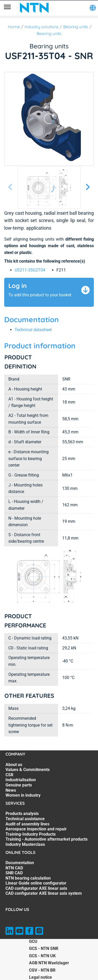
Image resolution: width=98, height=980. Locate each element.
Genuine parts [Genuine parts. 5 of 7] (19, 785)
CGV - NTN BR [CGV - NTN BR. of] (42, 970)
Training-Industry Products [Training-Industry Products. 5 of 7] (31, 834)
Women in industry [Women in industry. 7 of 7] (23, 795)
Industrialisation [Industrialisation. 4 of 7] (21, 780)
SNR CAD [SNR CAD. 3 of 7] (14, 873)
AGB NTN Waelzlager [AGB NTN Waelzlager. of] (49, 963)
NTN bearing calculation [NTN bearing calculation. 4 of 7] (28, 878)
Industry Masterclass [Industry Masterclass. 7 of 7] (25, 844)
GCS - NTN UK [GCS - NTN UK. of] (42, 956)
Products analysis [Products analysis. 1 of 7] (22, 814)
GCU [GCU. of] (33, 941)
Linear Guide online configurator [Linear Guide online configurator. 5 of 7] (36, 883)
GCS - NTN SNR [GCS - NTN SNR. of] (44, 948)
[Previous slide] (10, 187)
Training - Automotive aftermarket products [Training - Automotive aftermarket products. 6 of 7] (47, 839)
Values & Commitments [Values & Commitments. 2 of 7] (28, 770)
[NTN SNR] (34, 8)
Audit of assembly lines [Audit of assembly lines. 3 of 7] (27, 824)
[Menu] (7, 8)
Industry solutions (42, 27)
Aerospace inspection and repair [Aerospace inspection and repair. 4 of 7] (36, 829)
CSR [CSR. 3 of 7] (9, 775)
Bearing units (76, 27)
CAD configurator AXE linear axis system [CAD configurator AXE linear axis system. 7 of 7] (44, 893)
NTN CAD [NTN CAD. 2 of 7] (14, 868)
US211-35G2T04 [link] (30, 270)
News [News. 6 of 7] (11, 790)
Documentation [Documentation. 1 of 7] (20, 863)
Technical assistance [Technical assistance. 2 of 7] (25, 819)
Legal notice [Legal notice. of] (41, 977)
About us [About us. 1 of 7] (14, 765)
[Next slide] (88, 187)
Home (14, 27)
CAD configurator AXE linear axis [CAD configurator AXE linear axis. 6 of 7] (36, 888)
